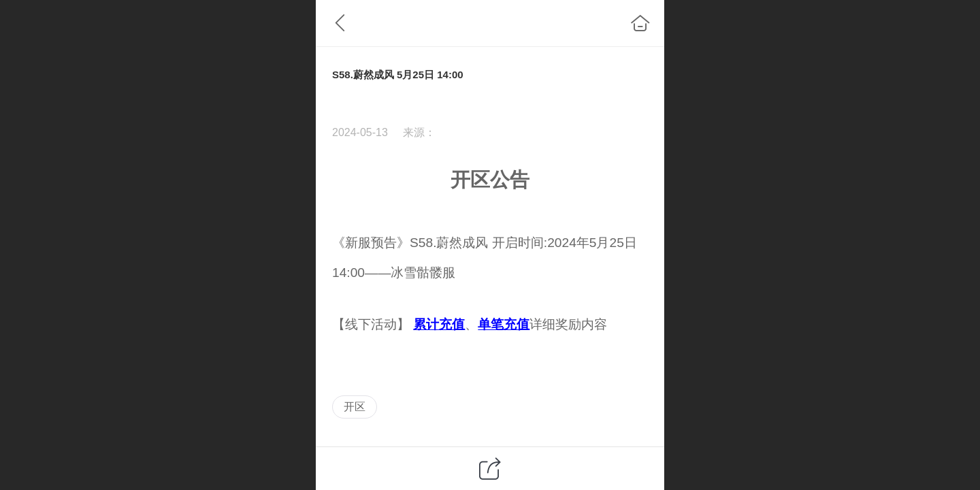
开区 (355, 407)
